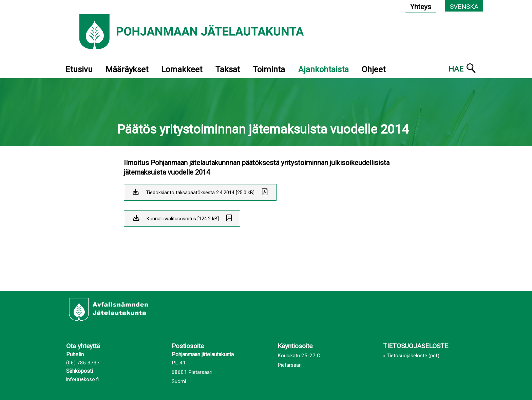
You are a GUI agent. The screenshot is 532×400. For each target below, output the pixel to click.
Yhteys (421, 7)
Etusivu (79, 69)
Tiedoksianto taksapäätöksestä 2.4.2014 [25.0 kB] (200, 193)
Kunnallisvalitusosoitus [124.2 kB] (183, 219)
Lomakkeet (182, 69)
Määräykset (127, 69)
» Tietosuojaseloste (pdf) (411, 356)
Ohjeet (374, 69)
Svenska (464, 7)
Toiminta (269, 69)
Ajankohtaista (324, 69)
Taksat (228, 69)
